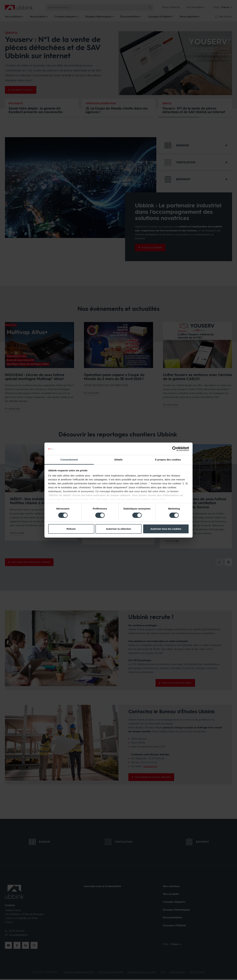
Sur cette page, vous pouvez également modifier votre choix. (128, 499)
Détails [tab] (118, 460)
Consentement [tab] (69, 460)
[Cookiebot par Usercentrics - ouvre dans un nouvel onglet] (175, 449)
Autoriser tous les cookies (166, 529)
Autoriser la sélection (119, 529)
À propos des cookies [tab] (168, 460)
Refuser (71, 529)
